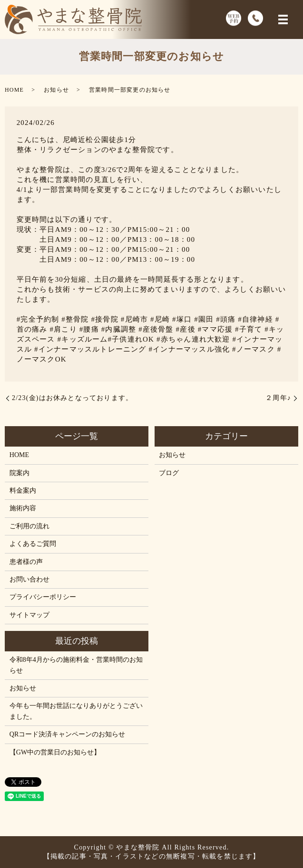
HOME (14, 90)
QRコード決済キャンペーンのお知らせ (67, 734)
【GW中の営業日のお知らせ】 (55, 752)
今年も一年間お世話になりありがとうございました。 (76, 711)
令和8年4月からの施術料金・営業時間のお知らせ (76, 665)
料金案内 (23, 491)
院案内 (20, 473)
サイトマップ (29, 615)
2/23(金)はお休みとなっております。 (72, 398)
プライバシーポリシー (43, 597)
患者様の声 (26, 562)
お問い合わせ (29, 579)
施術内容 (23, 508)
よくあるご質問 (33, 544)
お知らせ (56, 90)
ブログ (169, 473)
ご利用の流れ (29, 526)
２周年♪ (278, 398)
